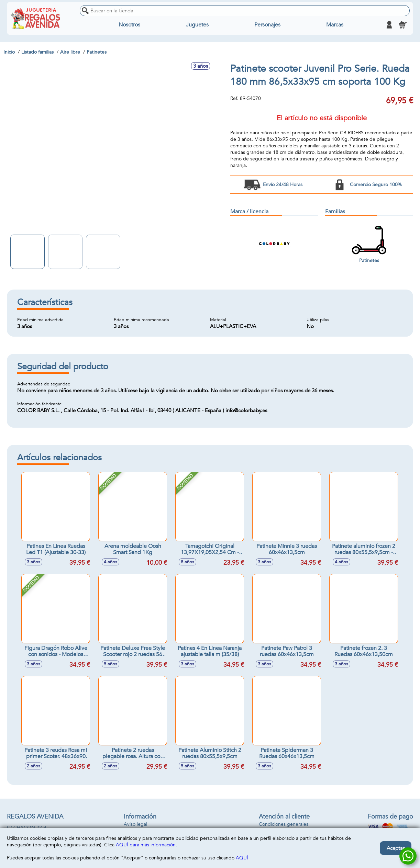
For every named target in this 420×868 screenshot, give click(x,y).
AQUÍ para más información (146, 845)
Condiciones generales (284, 824)
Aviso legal (135, 824)
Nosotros (129, 25)
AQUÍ (242, 858)
